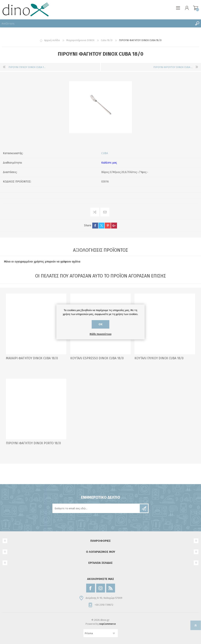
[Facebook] (91, 588)
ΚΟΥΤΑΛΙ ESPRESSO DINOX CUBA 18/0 (97, 358)
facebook (95, 226)
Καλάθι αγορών (196, 8)
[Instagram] (101, 588)
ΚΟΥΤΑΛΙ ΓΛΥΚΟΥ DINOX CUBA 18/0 (159, 358)
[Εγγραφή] (96, 508)
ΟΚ (100, 324)
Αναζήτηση (197, 23)
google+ (114, 226)
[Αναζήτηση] (97, 23)
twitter (101, 226)
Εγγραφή (144, 508)
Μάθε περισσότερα (101, 334)
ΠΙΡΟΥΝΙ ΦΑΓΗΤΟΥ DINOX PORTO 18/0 (33, 443)
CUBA (105, 153)
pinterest (108, 226)
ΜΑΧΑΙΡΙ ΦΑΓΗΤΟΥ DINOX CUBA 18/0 (32, 358)
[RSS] (111, 588)
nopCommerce (108, 624)
